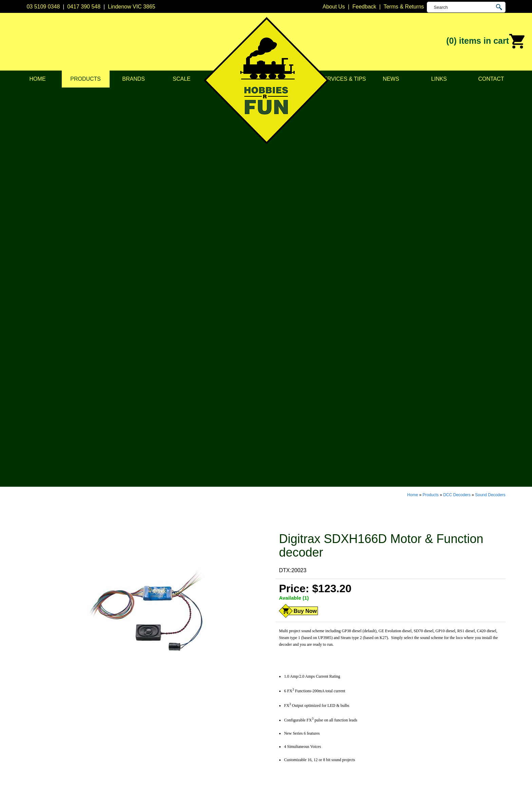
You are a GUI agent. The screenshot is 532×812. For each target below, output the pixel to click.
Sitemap (36, 799)
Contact (491, 79)
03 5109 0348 (43, 7)
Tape (176, 741)
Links (439, 79)
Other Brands (282, 767)
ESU (272, 716)
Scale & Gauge (93, 724)
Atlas (272, 682)
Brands (134, 79)
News (391, 79)
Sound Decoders (490, 94)
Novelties (182, 758)
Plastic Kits (184, 724)
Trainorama (280, 758)
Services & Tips (343, 79)
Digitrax (275, 707)
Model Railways (189, 699)
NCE (272, 733)
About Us (86, 690)
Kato (272, 724)
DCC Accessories (191, 690)
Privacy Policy (92, 699)
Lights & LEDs (187, 733)
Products (85, 79)
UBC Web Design (212, 799)
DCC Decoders (457, 94)
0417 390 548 (84, 7)
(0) (486, 41)
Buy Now (305, 210)
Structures (183, 707)
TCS (271, 750)
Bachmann (279, 690)
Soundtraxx (280, 741)
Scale (182, 79)
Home (38, 79)
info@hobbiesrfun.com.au (393, 707)
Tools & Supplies (190, 750)
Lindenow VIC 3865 (132, 7)
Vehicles (180, 716)
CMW (273, 699)
